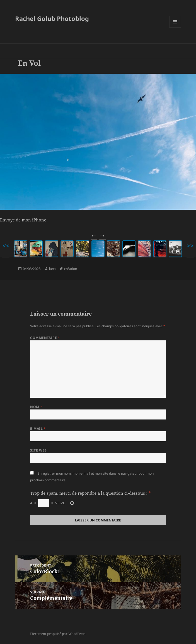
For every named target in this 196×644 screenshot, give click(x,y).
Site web (38, 450)
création (71, 269)
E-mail (38, 429)
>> (190, 246)
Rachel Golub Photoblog (52, 18)
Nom (36, 407)
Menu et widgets (175, 27)
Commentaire (45, 338)
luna (52, 269)
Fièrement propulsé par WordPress (58, 634)
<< (6, 246)
